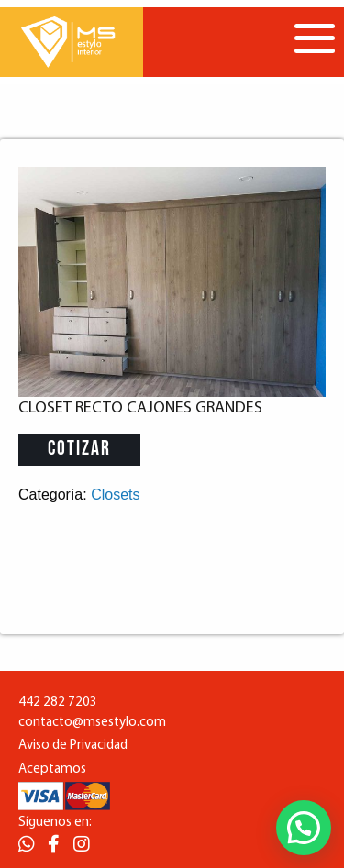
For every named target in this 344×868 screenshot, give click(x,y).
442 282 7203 (58, 703)
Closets (115, 494)
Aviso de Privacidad (73, 746)
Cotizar (79, 450)
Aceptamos (52, 769)
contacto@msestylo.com (92, 723)
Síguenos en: (55, 823)
